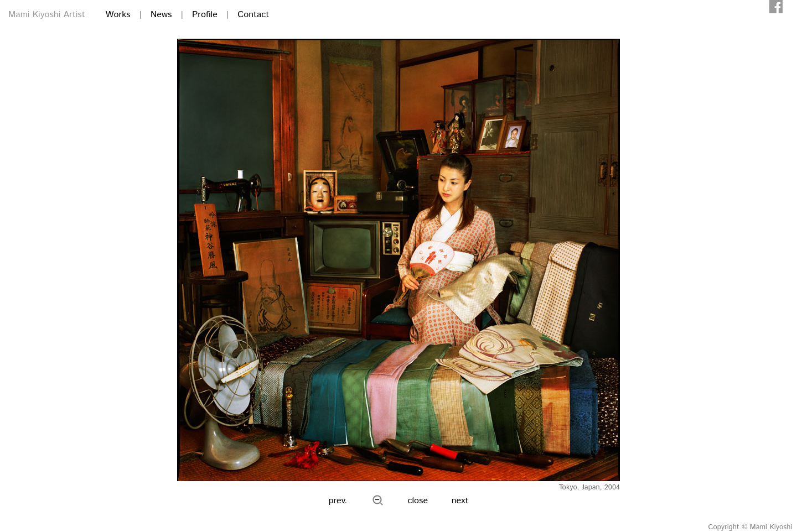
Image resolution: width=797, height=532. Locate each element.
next (460, 501)
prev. (338, 501)
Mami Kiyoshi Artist (47, 15)
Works (118, 15)
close (418, 501)
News (161, 15)
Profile (205, 15)
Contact (253, 15)
